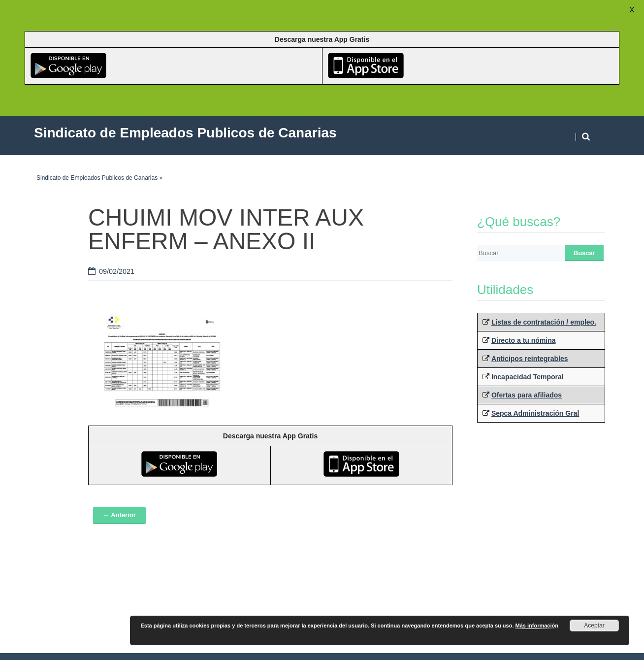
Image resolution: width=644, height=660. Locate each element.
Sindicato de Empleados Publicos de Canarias (97, 178)
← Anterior (119, 515)
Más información (537, 626)
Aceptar (594, 626)
